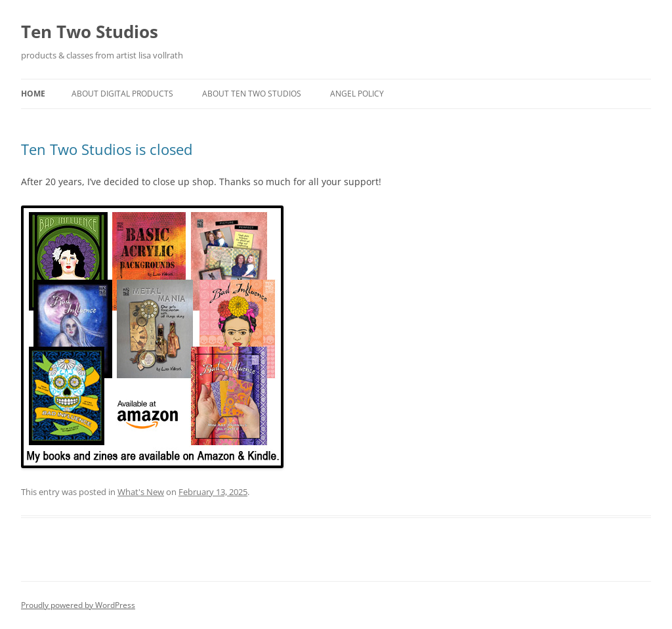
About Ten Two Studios (252, 94)
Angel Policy (357, 94)
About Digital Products (122, 94)
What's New (141, 492)
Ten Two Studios (90, 32)
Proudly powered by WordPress (78, 605)
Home (33, 94)
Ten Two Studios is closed (107, 149)
